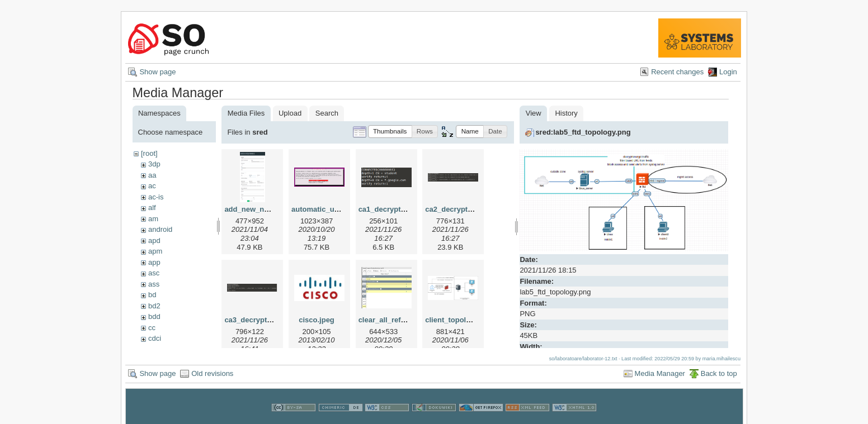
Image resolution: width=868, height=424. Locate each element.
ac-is (156, 197)
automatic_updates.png (332, 209)
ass (154, 284)
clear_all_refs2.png (391, 320)
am (153, 219)
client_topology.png (459, 320)
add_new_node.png (258, 209)
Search (327, 113)
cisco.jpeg (317, 320)
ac (152, 186)
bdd (154, 316)
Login (728, 72)
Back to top (719, 373)
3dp (154, 164)
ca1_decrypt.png (387, 209)
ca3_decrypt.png (253, 320)
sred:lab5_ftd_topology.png (583, 132)
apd (154, 240)
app (154, 262)
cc (152, 328)
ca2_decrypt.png (454, 209)
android (160, 229)
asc (154, 273)
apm (155, 251)
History (566, 113)
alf (152, 208)
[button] (390, 132)
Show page (157, 72)
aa (152, 175)
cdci (155, 338)
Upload (290, 113)
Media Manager (660, 373)
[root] (149, 153)
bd (152, 295)
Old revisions (212, 373)
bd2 (154, 306)
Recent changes (677, 72)
